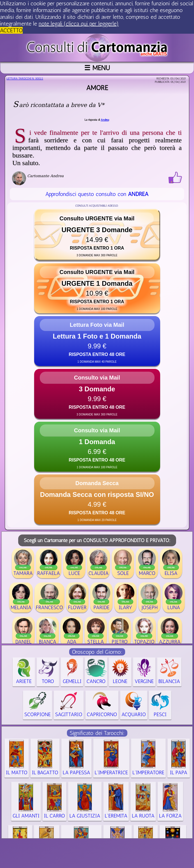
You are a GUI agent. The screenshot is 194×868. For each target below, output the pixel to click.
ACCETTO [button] (11, 30)
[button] (97, 235)
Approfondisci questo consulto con (97, 194)
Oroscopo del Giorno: (97, 652)
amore (97, 88)
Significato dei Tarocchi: (97, 733)
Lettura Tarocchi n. (25, 79)
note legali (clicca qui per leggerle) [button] (79, 24)
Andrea (105, 120)
